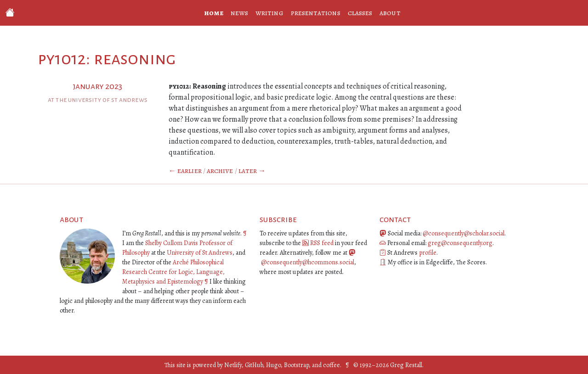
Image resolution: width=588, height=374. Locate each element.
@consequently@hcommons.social (308, 262)
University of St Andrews (200, 253)
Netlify (233, 365)
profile (428, 253)
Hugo (273, 365)
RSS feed (322, 243)
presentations (316, 13)
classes (360, 13)
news (239, 13)
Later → (252, 171)
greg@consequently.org (460, 243)
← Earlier (185, 171)
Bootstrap (296, 365)
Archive (220, 171)
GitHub (254, 365)
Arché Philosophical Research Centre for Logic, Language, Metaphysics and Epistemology (173, 272)
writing (269, 13)
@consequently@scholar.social (464, 233)
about (390, 13)
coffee (331, 365)
